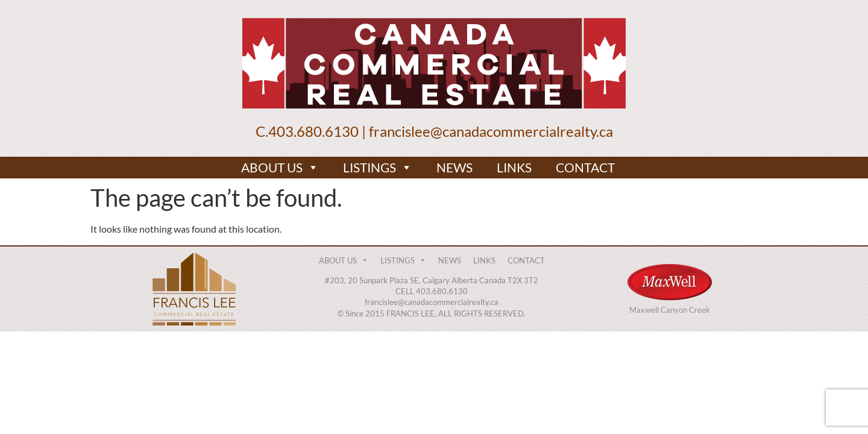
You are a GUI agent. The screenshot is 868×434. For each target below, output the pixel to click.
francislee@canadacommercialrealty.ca (491, 131)
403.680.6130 (313, 131)
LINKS (514, 167)
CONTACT (585, 167)
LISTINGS (378, 168)
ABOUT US (280, 168)
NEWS (454, 167)
